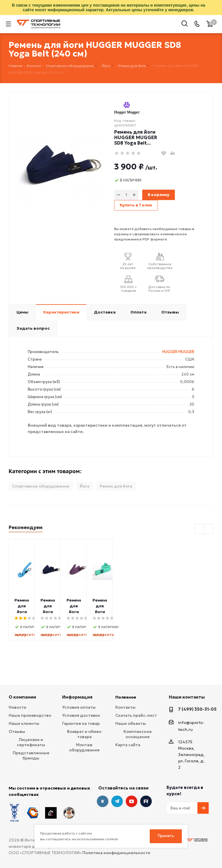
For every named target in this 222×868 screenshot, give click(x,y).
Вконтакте (103, 801)
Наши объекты (131, 723)
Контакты (125, 707)
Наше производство (30, 715)
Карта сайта (128, 745)
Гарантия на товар (81, 723)
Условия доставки (81, 715)
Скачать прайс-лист (136, 715)
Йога (85, 486)
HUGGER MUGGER (178, 352)
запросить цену (42, 634)
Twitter (146, 801)
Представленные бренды (31, 755)
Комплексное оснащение (138, 734)
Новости (17, 707)
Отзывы (17, 731)
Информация (77, 697)
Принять (166, 836)
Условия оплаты (79, 707)
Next (209, 529)
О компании (22, 697)
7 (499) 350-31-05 (197, 709)
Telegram (117, 801)
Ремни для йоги (116, 486)
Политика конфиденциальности (116, 853)
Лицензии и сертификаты (31, 742)
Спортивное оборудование (41, 486)
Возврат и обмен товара (84, 734)
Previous (199, 529)
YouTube (132, 801)
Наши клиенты (24, 723)
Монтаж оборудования (84, 747)
